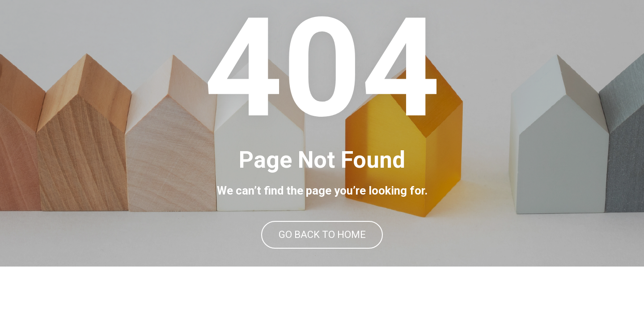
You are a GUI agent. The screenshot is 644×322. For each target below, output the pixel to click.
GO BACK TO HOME (322, 263)
